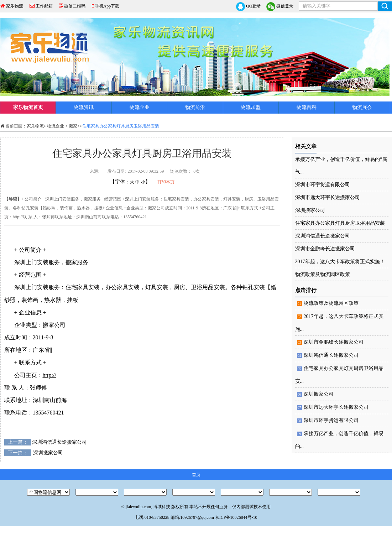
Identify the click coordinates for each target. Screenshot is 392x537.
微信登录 (280, 7)
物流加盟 (251, 107)
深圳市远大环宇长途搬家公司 (328, 197)
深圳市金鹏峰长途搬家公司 (325, 249)
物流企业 (140, 107)
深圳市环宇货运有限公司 (323, 185)
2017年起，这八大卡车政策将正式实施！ (340, 262)
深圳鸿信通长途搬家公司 (59, 442)
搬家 (73, 126)
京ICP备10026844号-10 (236, 517)
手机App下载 (107, 6)
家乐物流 (15, 6)
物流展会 (362, 107)
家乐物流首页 (28, 107)
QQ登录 (248, 7)
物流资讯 (84, 107)
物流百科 (307, 107)
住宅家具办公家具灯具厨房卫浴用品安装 (340, 223)
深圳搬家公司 (48, 453)
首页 (196, 475)
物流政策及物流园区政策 (323, 274)
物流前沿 (195, 107)
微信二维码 (75, 6)
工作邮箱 (44, 6)
